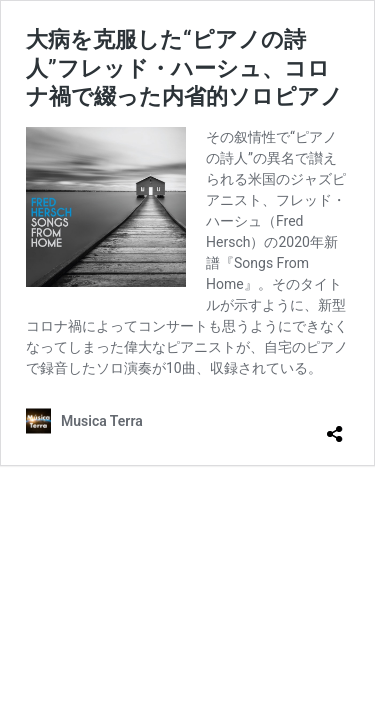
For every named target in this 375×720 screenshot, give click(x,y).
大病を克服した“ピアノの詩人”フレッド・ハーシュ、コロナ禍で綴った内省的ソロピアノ (184, 68)
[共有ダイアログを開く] (335, 426)
